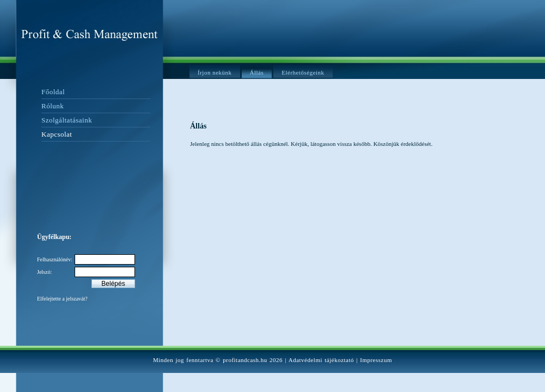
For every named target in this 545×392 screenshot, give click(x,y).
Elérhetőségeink (303, 72)
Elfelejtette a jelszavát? (62, 299)
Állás (257, 72)
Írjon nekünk (215, 72)
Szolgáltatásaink (67, 120)
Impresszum (376, 360)
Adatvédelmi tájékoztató (321, 360)
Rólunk (53, 106)
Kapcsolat (57, 134)
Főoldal (53, 92)
